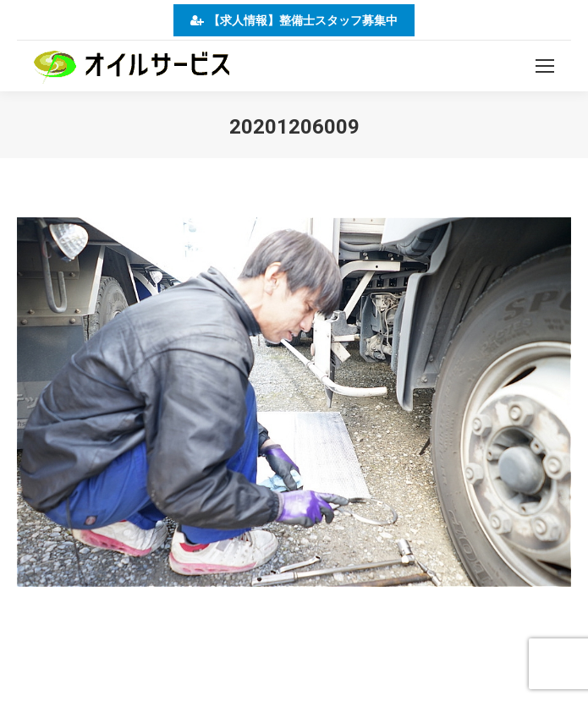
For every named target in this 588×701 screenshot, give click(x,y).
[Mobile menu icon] (545, 66)
